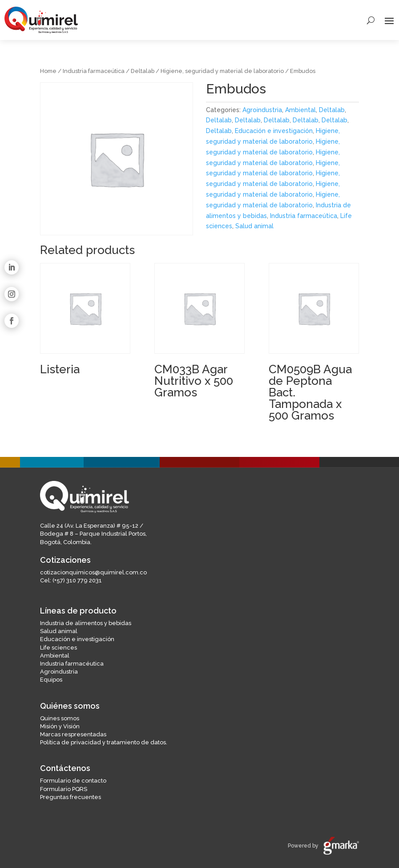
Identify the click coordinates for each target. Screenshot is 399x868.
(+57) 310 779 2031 (77, 580)
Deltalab (143, 71)
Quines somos (60, 718)
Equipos (51, 680)
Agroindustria (262, 110)
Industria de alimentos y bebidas (86, 623)
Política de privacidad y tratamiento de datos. (104, 742)
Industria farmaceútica (94, 71)
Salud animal (254, 226)
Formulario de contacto (73, 781)
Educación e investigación (274, 131)
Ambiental (300, 110)
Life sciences (58, 648)
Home (48, 71)
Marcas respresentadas (73, 734)
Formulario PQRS (64, 789)
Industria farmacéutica (72, 664)
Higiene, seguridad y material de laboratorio (222, 71)
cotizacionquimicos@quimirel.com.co (93, 572)
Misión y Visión (60, 726)
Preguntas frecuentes (71, 797)
